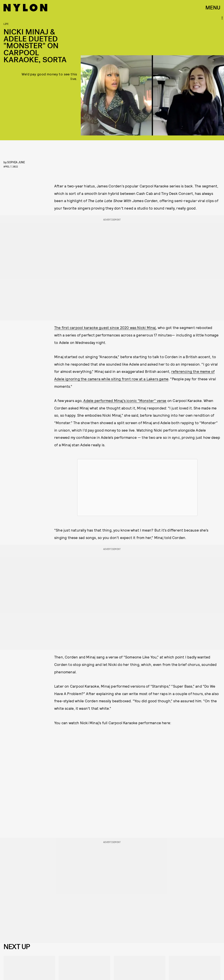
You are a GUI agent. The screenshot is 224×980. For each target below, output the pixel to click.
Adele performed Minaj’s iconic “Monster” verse (125, 400)
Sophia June (16, 162)
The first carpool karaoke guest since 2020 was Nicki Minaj (105, 327)
